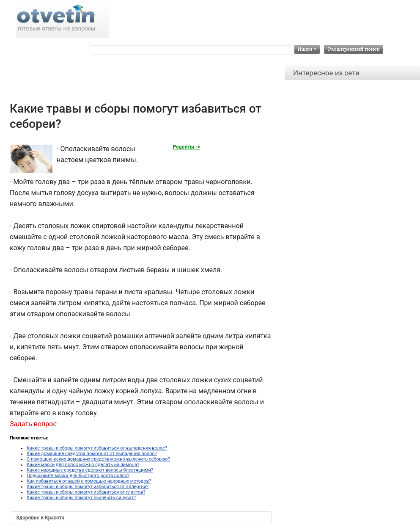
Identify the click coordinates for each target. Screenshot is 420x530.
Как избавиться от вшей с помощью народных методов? (89, 481)
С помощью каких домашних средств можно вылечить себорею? (98, 459)
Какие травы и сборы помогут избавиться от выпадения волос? (97, 448)
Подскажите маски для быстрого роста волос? (78, 476)
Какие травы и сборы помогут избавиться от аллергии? (88, 487)
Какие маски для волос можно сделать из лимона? (83, 465)
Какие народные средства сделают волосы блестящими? (90, 470)
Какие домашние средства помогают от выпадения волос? (92, 454)
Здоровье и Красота (40, 518)
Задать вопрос (33, 424)
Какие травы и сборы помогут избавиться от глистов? (86, 492)
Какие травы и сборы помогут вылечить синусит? (81, 498)
